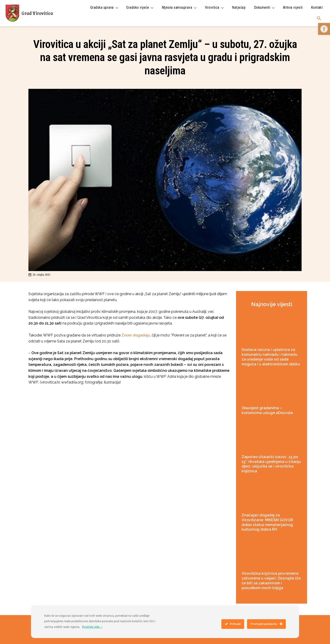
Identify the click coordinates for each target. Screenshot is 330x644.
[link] (324, 29)
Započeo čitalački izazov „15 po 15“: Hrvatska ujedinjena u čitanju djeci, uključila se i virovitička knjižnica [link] (271, 464)
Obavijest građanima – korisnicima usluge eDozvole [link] (267, 410)
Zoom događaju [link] (136, 335)
